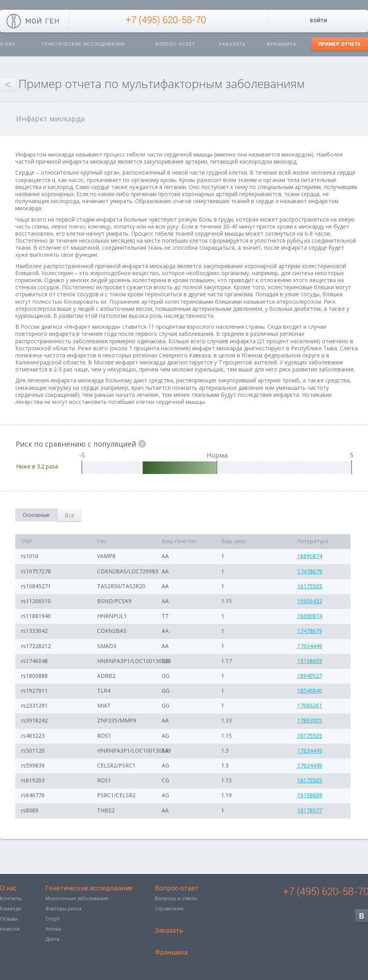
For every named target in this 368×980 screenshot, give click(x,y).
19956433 (310, 601)
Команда (10, 909)
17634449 (310, 646)
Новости (10, 929)
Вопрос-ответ (175, 44)
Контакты (11, 898)
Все (69, 515)
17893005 (310, 720)
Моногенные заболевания (77, 898)
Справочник (169, 909)
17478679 (310, 571)
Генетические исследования (83, 44)
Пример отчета (340, 44)
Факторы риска (63, 909)
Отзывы (9, 919)
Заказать (232, 44)
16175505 (310, 586)
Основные (36, 515)
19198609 (310, 661)
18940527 (310, 676)
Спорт (52, 919)
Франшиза (282, 44)
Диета (52, 939)
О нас (8, 889)
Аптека (53, 929)
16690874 (310, 556)
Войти (319, 21)
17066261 (310, 705)
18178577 (310, 810)
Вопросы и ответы (176, 898)
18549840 (310, 691)
